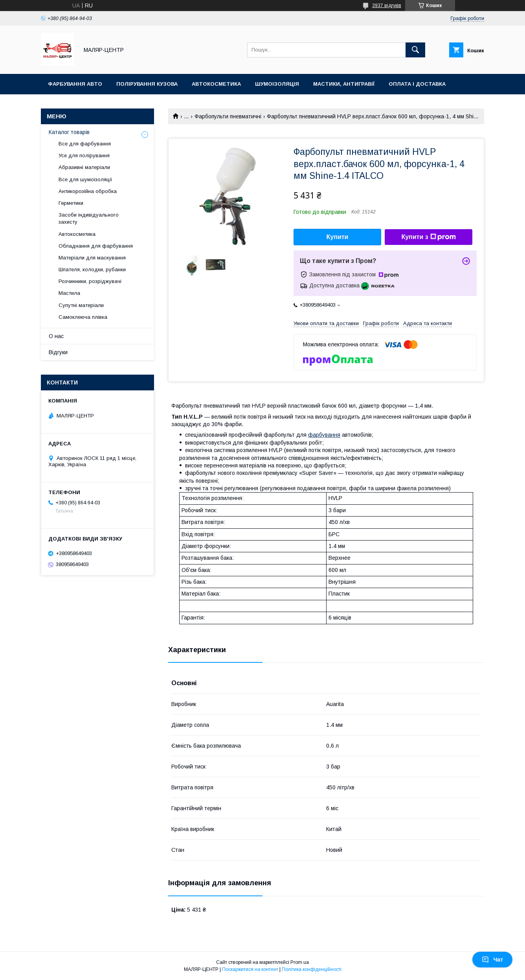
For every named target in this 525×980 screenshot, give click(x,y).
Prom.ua (300, 962)
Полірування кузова (147, 84)
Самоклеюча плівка (83, 317)
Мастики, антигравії (344, 84)
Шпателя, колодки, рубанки (92, 269)
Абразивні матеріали (84, 167)
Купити (338, 237)
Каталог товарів (69, 132)
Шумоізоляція (277, 84)
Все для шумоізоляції (85, 179)
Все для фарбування (85, 144)
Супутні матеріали (81, 305)
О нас (56, 336)
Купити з (428, 237)
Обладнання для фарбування (96, 246)
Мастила (69, 293)
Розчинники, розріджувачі (90, 281)
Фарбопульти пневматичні (228, 116)
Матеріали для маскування (92, 258)
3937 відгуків (387, 6)
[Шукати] (415, 50)
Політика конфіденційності (312, 969)
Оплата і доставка (417, 84)
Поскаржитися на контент (250, 969)
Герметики (71, 203)
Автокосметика (216, 84)
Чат (492, 960)
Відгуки (58, 352)
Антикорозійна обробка (88, 191)
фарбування (324, 435)
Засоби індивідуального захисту (89, 218)
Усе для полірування (84, 155)
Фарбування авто (75, 84)
